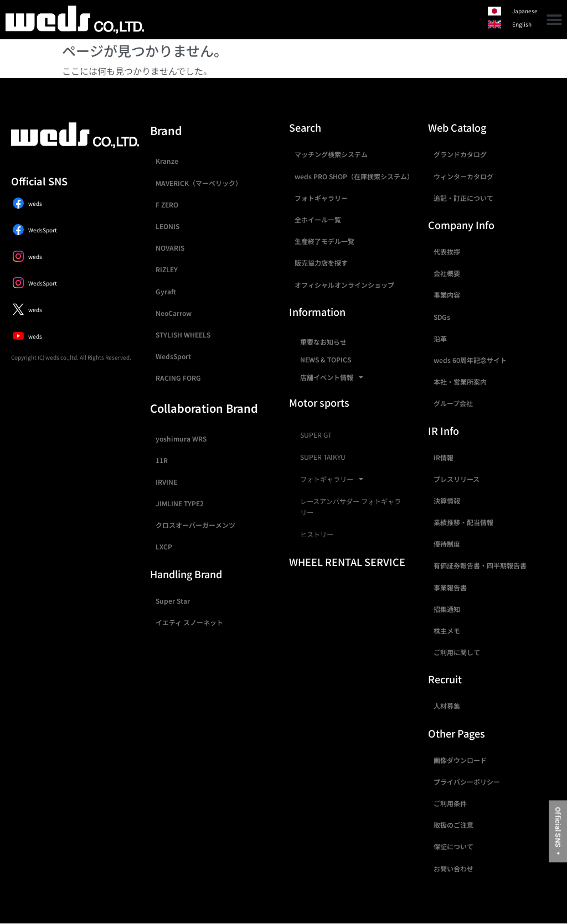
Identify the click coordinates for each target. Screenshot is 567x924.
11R (162, 460)
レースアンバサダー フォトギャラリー (350, 507)
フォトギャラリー (321, 198)
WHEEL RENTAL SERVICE (347, 562)
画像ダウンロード (460, 760)
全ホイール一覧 (318, 219)
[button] (555, 20)
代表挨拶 (447, 251)
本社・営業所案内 (460, 381)
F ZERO (167, 204)
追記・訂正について (463, 198)
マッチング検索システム (331, 154)
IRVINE (166, 482)
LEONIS (167, 226)
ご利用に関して (457, 652)
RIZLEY (167, 269)
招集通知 (447, 609)
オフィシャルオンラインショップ (344, 285)
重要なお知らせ (323, 342)
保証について (453, 846)
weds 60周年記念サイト (470, 360)
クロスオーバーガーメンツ (195, 525)
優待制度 (447, 544)
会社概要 (447, 273)
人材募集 (447, 706)
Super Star (173, 601)
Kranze (167, 161)
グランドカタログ (460, 154)
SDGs (442, 317)
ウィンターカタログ (463, 176)
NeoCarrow (174, 313)
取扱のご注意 (453, 825)
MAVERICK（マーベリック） (199, 183)
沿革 (440, 338)
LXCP (164, 546)
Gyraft (166, 291)
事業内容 (447, 295)
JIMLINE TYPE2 (180, 503)
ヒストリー (317, 534)
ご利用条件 (450, 803)
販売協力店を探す (321, 263)
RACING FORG (178, 378)
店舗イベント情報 (332, 377)
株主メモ (447, 630)
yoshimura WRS (181, 438)
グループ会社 (453, 403)
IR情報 (444, 457)
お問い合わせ (453, 868)
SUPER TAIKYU (323, 457)
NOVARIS (170, 248)
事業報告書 (450, 587)
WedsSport (173, 356)
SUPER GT (316, 435)
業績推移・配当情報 (463, 522)
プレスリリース (457, 479)
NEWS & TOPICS (326, 359)
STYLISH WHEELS (183, 334)
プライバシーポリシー (467, 782)
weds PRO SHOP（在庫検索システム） (354, 176)
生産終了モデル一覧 (324, 241)
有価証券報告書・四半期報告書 (480, 565)
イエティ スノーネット (189, 622)
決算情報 (447, 500)
